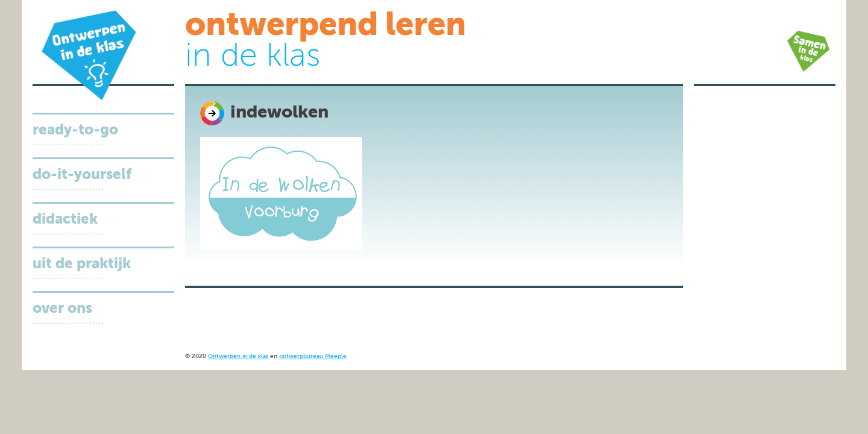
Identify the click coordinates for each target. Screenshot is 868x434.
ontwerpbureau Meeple (313, 357)
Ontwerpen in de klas (238, 357)
